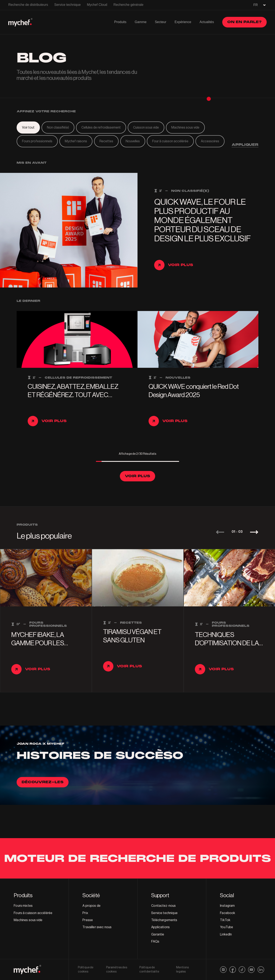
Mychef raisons (76, 141)
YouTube (227, 927)
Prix (85, 913)
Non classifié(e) (58, 128)
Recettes (106, 141)
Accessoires (210, 141)
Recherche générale (128, 5)
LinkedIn (226, 934)
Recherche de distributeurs (28, 5)
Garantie (158, 934)
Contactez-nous (163, 906)
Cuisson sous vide (146, 128)
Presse (88, 920)
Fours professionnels (37, 141)
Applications (160, 927)
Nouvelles (133, 141)
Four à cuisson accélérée (170, 141)
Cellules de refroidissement (101, 128)
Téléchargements (164, 920)
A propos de (91, 906)
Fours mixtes (23, 906)
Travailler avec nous (97, 927)
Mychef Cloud (97, 5)
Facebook (228, 913)
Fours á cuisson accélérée (33, 913)
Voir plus (137, 476)
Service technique (67, 5)
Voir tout (28, 128)
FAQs (155, 942)
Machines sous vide (185, 128)
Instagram (227, 906)
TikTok (225, 920)
